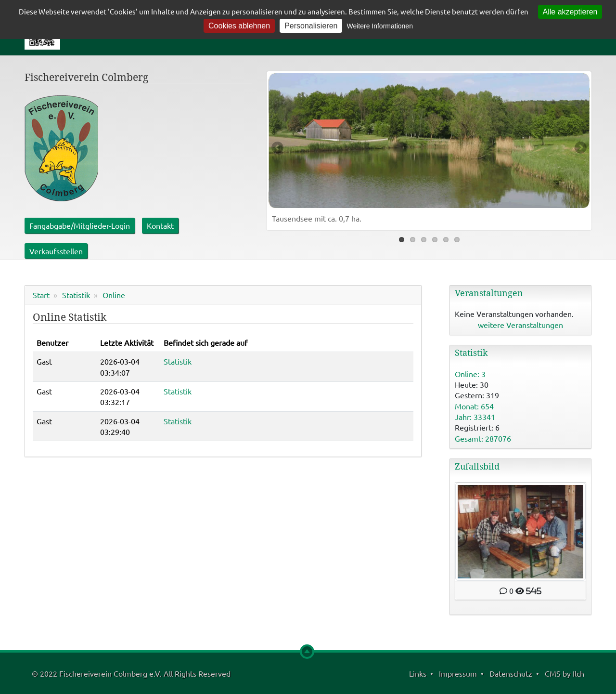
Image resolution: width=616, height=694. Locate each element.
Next (580, 148)
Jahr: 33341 (475, 417)
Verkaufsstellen (56, 251)
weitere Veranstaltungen (520, 325)
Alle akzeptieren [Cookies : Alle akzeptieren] (570, 12)
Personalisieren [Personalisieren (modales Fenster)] (311, 26)
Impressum (458, 673)
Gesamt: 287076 (483, 438)
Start (41, 295)
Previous (278, 148)
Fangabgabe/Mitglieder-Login (80, 225)
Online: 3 (470, 374)
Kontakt (160, 225)
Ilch (578, 673)
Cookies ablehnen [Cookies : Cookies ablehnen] (239, 26)
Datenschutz (511, 673)
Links (418, 673)
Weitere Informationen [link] (379, 26)
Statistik (76, 295)
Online (114, 295)
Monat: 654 (474, 406)
